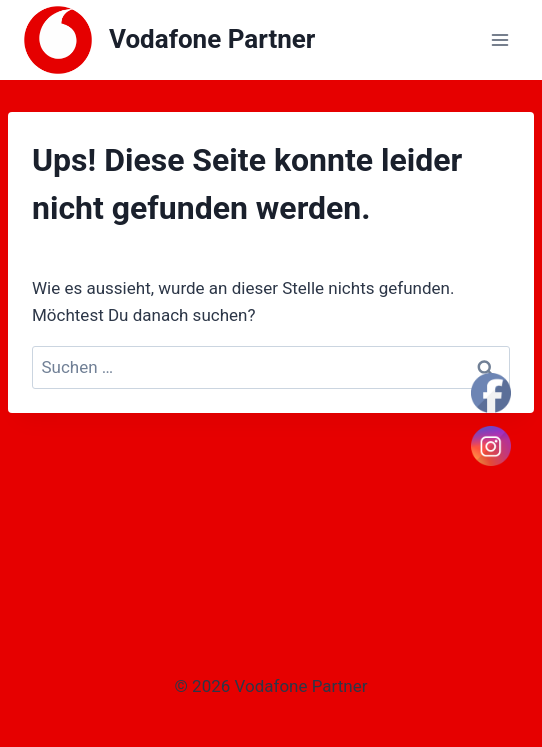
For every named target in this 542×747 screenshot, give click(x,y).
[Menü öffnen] (499, 39)
